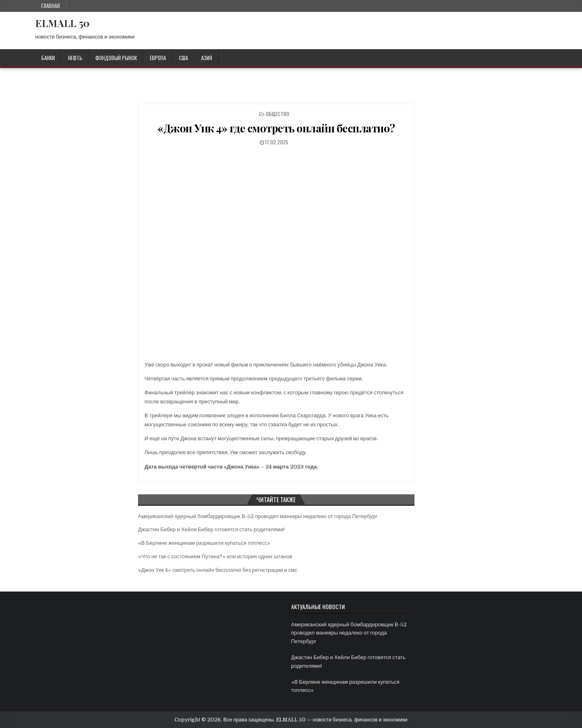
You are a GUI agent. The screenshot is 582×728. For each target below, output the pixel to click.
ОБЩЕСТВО (277, 114)
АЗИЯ (207, 58)
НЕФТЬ (75, 58)
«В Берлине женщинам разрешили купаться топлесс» (204, 543)
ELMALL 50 (62, 23)
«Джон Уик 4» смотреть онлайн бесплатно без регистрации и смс (218, 570)
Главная (51, 6)
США (183, 58)
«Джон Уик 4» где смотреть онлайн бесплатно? (276, 128)
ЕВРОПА (158, 58)
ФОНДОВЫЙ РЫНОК (116, 58)
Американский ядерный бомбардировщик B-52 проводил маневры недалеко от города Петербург (258, 516)
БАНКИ (48, 58)
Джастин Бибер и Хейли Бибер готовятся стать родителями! (211, 529)
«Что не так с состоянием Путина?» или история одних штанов (215, 556)
